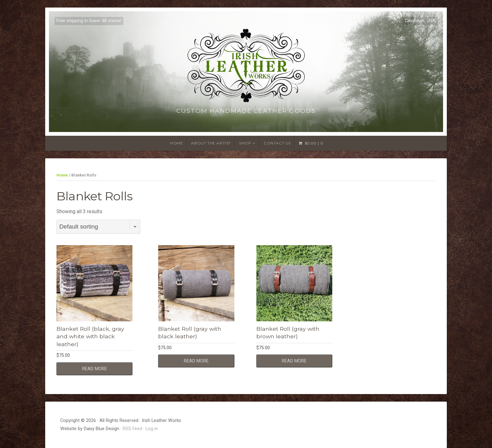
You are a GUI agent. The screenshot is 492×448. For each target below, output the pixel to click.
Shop (245, 143)
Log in (152, 429)
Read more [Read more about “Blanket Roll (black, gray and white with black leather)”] (95, 369)
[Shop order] (98, 227)
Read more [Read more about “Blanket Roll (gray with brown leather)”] (294, 361)
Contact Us (277, 143)
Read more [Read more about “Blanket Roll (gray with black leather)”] (196, 361)
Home (176, 143)
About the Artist (211, 143)
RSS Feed (132, 429)
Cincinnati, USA (420, 21)
